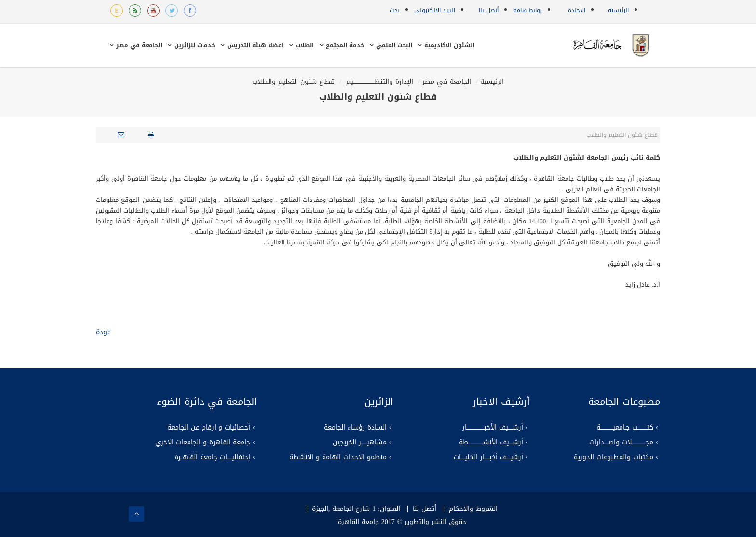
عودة (103, 332)
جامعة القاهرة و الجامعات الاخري (203, 443)
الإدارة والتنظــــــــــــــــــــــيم (378, 82)
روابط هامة (528, 10)
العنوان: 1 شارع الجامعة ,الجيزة (356, 509)
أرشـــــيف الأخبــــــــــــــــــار (493, 428)
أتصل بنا (489, 10)
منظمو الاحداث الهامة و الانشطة (338, 457)
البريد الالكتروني (435, 10)
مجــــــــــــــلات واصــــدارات (621, 443)
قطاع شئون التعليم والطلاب (293, 82)
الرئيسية (618, 10)
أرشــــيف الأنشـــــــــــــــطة (491, 443)
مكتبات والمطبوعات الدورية (614, 457)
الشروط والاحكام (473, 509)
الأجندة (577, 10)
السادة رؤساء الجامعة (355, 428)
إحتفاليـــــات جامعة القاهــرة (212, 457)
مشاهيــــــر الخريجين (360, 443)
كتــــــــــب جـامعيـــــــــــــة (625, 428)
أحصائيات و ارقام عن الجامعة (209, 428)
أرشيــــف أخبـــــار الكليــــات (488, 457)
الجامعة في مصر (447, 82)
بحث (395, 10)
